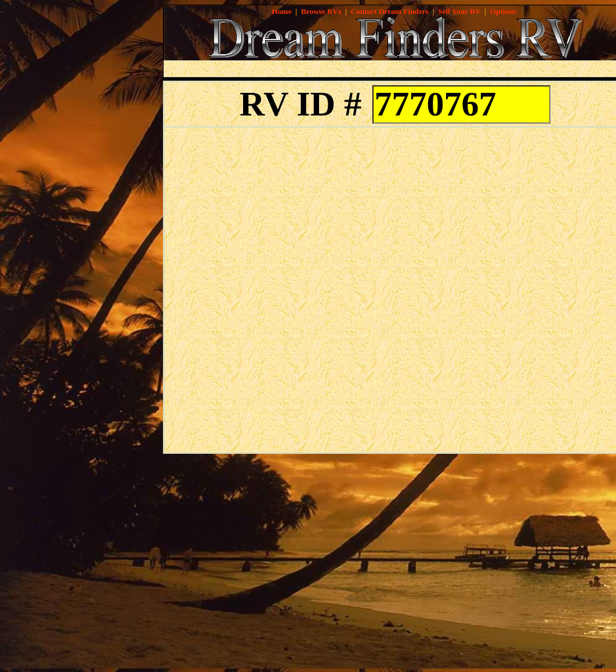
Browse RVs (321, 11)
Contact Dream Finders (389, 11)
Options (503, 11)
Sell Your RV (459, 11)
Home (282, 11)
